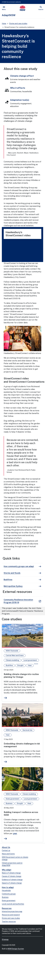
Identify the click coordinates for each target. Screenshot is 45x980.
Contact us (6, 850)
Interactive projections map (12, 911)
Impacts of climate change (12, 883)
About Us (6, 847)
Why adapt (7, 870)
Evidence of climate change (12, 880)
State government (9, 901)
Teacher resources (9, 922)
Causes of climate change (12, 876)
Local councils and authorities (13, 904)
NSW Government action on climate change (15, 858)
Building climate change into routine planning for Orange (21, 676)
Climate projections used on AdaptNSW (12, 864)
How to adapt (8, 887)
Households (6, 891)
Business (5, 897)
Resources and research (11, 915)
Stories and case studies (18, 24)
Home (4, 24)
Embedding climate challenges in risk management (22, 745)
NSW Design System (16, 949)
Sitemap (5, 939)
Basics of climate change (11, 873)
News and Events (8, 854)
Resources (7, 908)
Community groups (9, 894)
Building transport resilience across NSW (21, 814)
